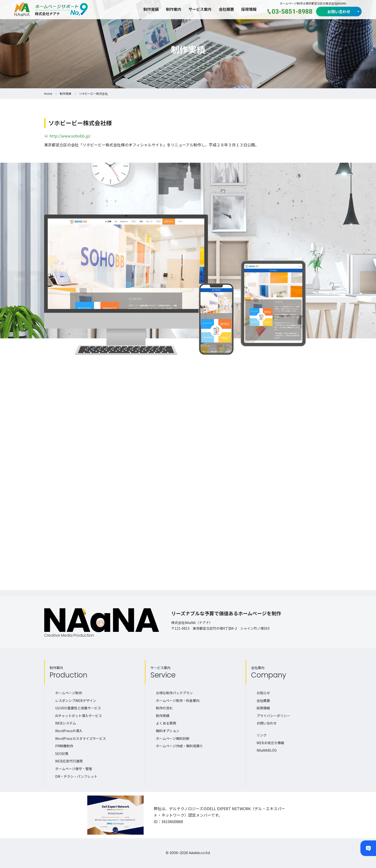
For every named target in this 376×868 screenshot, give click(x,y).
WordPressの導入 (69, 731)
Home (48, 93)
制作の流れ (164, 708)
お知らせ (263, 693)
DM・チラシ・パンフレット (76, 776)
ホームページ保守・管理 (74, 769)
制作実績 (151, 9)
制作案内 (174, 9)
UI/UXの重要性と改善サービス (78, 708)
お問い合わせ (339, 12)
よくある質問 (166, 723)
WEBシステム (66, 723)
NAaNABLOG (267, 750)
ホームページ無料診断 (173, 738)
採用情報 (249, 9)
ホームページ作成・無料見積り (179, 746)
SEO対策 (62, 754)
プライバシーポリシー (273, 716)
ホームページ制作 (69, 693)
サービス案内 (200, 9)
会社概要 (226, 9)
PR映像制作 (64, 746)
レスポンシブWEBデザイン (76, 700)
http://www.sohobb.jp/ (70, 136)
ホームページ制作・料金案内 (178, 700)
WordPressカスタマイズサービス (81, 738)
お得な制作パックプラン (174, 693)
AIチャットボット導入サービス (79, 716)
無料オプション (168, 731)
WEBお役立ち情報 (270, 743)
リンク (262, 735)
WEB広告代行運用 (69, 761)
